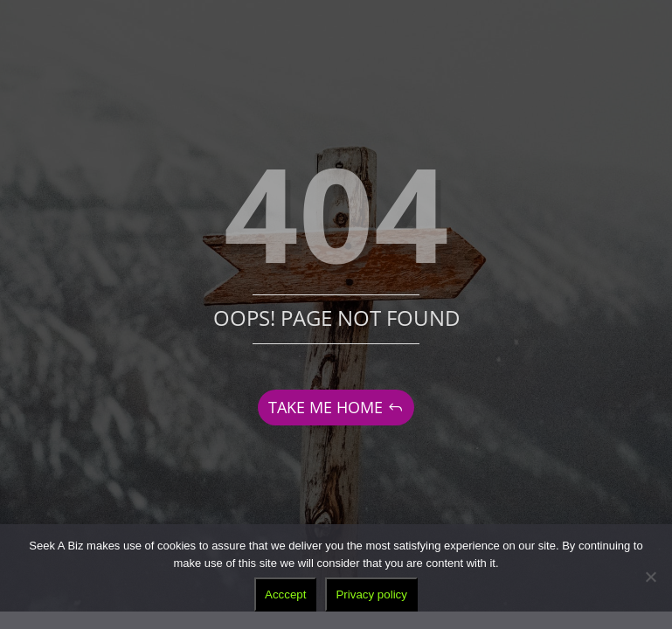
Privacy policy (371, 594)
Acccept (285, 594)
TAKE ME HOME (326, 407)
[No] (650, 577)
